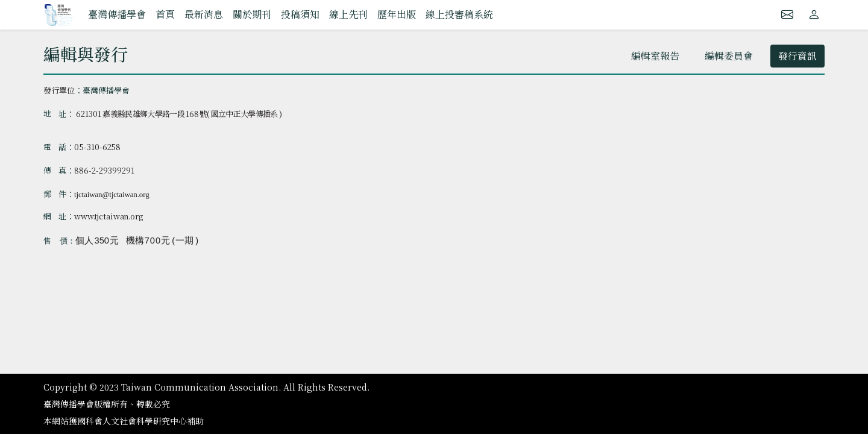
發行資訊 (797, 56)
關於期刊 (252, 14)
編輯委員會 (729, 56)
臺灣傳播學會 (117, 14)
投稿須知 (300, 14)
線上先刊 (348, 14)
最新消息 (204, 14)
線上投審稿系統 (459, 14)
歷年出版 (397, 14)
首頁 (165, 14)
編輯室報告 (655, 56)
